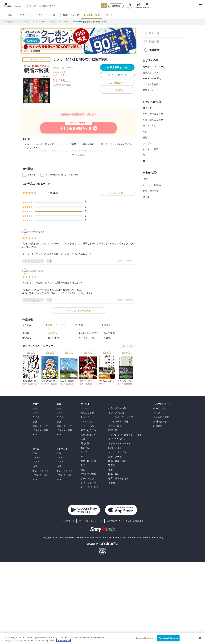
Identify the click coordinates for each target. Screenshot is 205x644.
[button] (134, 521)
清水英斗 (31, 175)
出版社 (146, 179)
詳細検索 (116, 6)
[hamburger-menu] (200, 6)
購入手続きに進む (117, 67)
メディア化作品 (151, 84)
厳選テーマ (148, 90)
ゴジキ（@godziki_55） (128, 384)
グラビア (147, 143)
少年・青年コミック (153, 114)
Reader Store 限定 (152, 78)
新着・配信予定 (151, 191)
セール (146, 197)
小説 (145, 132)
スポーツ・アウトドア (48, 22)
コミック (147, 108)
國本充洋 (35, 384)
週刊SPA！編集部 (49, 384)
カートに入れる (117, 75)
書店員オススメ (151, 73)
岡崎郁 (101, 384)
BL (144, 155)
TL (144, 161)
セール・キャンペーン (154, 67)
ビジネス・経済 (151, 149)
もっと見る (78, 155)
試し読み (117, 91)
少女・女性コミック (153, 120)
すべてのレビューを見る (78, 311)
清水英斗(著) (58, 68)
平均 (49, 193)
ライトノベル (150, 126)
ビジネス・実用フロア (25, 22)
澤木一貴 (26, 384)
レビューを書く (60, 75)
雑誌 (145, 138)
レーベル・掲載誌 (152, 185)
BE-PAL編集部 (67, 384)
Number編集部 (86, 384)
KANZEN (70, 68)
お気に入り (117, 83)
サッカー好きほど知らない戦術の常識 (62, 175)
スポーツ (65, 22)
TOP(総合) (7, 22)
